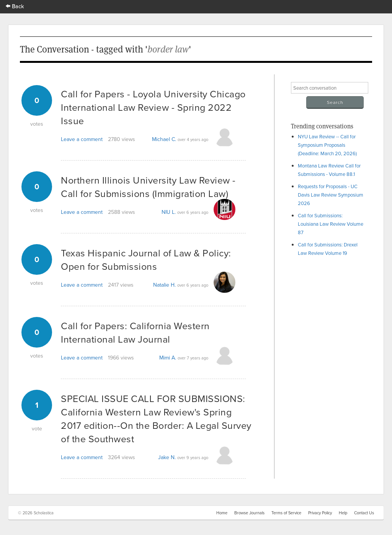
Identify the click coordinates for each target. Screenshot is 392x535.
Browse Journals (249, 513)
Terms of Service (286, 513)
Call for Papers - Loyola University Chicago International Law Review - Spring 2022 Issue (153, 107)
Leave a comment (82, 139)
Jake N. (167, 457)
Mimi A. (168, 358)
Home (222, 513)
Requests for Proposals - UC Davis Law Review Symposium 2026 (331, 195)
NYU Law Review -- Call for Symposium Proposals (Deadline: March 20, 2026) (327, 145)
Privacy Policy (320, 513)
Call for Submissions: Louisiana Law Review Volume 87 (331, 224)
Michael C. (164, 139)
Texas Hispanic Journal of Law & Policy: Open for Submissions (146, 259)
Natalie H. (164, 285)
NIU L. (169, 212)
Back (15, 6)
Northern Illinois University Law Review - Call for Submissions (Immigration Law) (148, 187)
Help (343, 513)
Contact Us (364, 513)
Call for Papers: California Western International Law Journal (135, 332)
